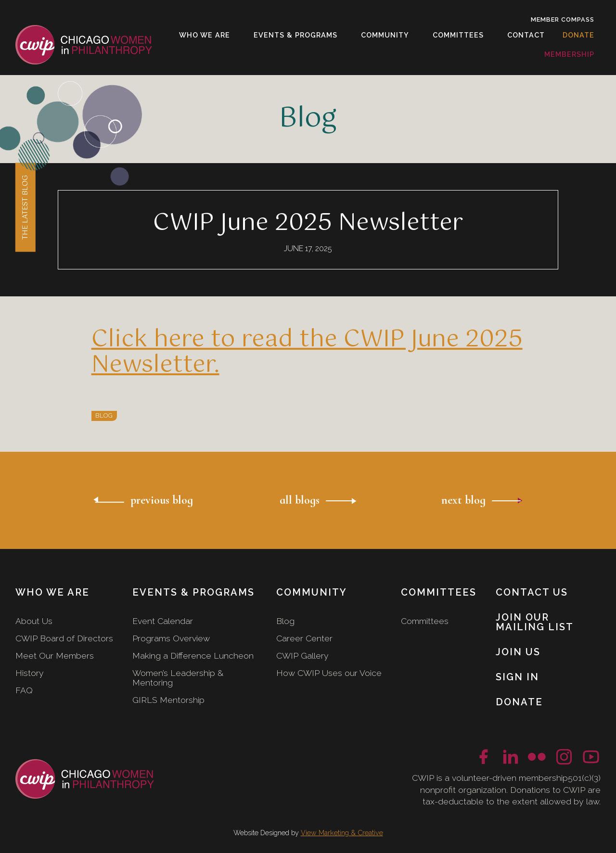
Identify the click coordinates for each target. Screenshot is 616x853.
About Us (34, 621)
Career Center (304, 638)
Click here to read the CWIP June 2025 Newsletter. (307, 352)
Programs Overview (171, 638)
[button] (205, 35)
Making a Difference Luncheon (193, 656)
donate (578, 35)
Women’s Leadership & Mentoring (178, 678)
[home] (84, 45)
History (30, 673)
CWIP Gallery (302, 656)
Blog (285, 621)
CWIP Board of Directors (64, 638)
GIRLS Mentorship (168, 700)
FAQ (24, 690)
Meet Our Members (55, 656)
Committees (425, 621)
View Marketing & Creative (342, 833)
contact (526, 35)
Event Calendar (163, 621)
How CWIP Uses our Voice (329, 673)
